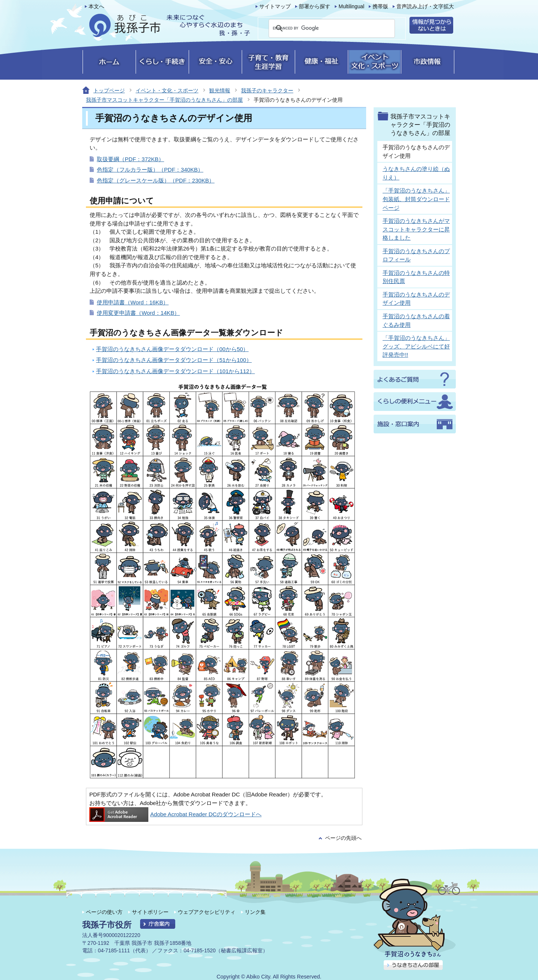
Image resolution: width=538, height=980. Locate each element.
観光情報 (220, 90)
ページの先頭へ (343, 838)
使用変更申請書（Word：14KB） (138, 313)
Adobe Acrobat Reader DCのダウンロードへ (175, 814)
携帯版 (380, 7)
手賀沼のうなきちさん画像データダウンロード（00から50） (172, 349)
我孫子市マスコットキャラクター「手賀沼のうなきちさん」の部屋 (164, 100)
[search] (323, 28)
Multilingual (351, 7)
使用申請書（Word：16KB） (133, 302)
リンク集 (255, 912)
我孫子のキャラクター (267, 90)
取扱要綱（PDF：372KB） (130, 159)
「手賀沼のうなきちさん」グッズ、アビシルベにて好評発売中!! (416, 346)
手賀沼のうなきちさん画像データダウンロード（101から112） (175, 371)
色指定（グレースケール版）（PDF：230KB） (156, 180)
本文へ (96, 7)
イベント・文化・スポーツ (167, 90)
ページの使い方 (104, 912)
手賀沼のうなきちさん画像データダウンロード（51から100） (174, 360)
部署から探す (315, 7)
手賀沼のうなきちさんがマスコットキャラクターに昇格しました (416, 229)
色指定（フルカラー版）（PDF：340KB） (150, 170)
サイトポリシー (150, 912)
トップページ (109, 90)
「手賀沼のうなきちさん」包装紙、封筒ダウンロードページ (416, 199)
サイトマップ (275, 7)
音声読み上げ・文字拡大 (425, 7)
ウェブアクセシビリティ (207, 912)
